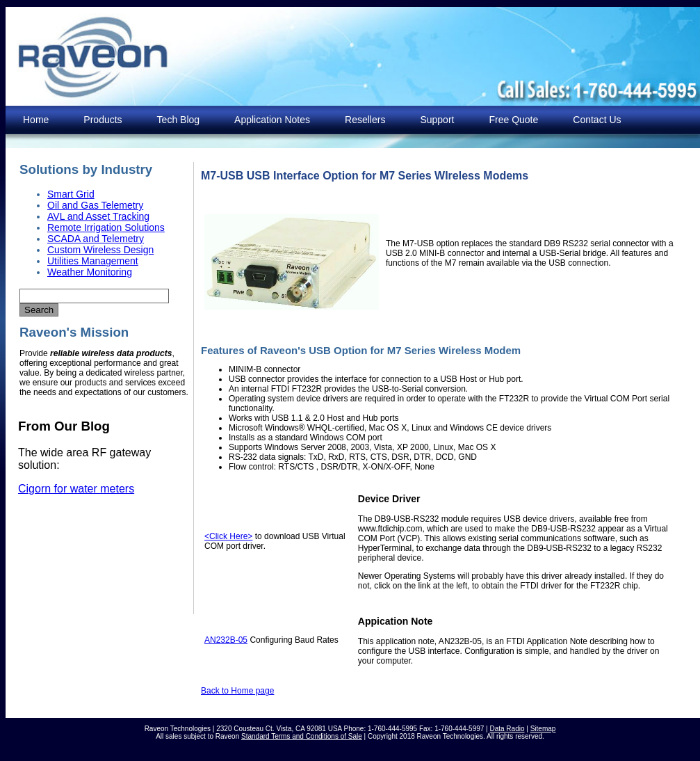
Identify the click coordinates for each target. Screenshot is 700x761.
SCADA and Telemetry (96, 239)
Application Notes (272, 120)
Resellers (365, 120)
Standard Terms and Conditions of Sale (302, 736)
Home (36, 120)
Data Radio (507, 729)
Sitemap (543, 729)
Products (103, 120)
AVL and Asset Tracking (98, 216)
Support (437, 120)
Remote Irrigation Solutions (106, 227)
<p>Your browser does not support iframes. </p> (99, 510)
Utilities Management (93, 261)
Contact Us (597, 120)
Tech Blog (178, 120)
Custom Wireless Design (100, 250)
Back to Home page (237, 691)
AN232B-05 (226, 640)
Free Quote (513, 120)
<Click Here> (228, 536)
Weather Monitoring (90, 272)
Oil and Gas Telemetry (95, 205)
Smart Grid (71, 194)
